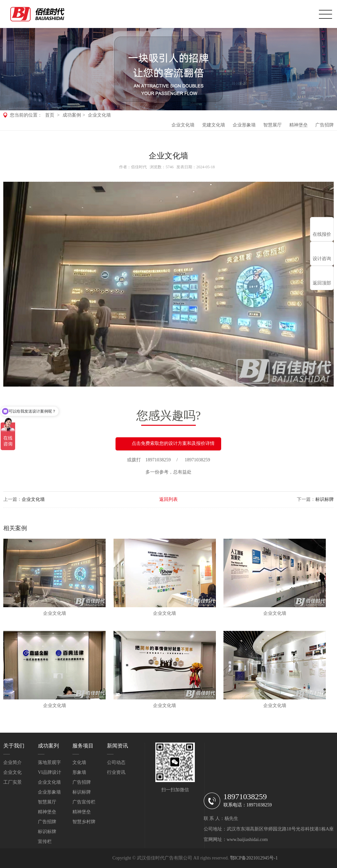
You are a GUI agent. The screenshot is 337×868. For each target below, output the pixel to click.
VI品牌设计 (50, 772)
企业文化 (13, 772)
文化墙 (79, 762)
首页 (50, 115)
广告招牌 (324, 125)
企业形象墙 (244, 125)
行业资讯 (116, 772)
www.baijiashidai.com (247, 840)
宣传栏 (45, 841)
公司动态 (116, 762)
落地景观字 (49, 762)
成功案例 (72, 115)
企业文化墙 (99, 115)
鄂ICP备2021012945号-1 (254, 858)
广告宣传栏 (84, 802)
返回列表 (168, 499)
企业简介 (13, 762)
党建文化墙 (214, 125)
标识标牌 (324, 499)
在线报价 (322, 234)
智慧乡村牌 (84, 822)
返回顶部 (322, 283)
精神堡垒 (298, 125)
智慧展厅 (272, 125)
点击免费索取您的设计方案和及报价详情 (168, 444)
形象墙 (79, 772)
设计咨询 (322, 259)
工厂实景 (13, 782)
